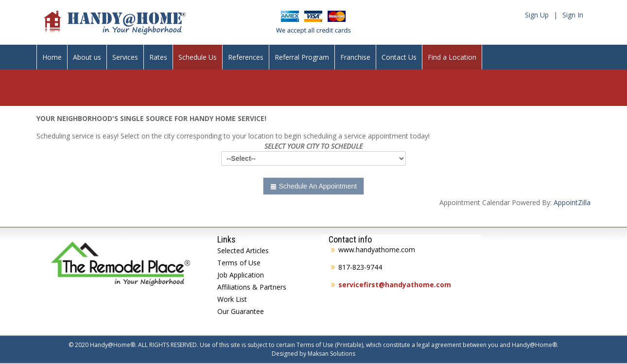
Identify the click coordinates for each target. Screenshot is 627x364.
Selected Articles (243, 251)
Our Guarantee (241, 311)
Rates (158, 57)
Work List (232, 299)
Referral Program (302, 57)
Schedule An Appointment (313, 186)
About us (87, 57)
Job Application (241, 275)
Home (52, 57)
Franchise (355, 57)
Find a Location (452, 57)
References (246, 57)
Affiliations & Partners (252, 287)
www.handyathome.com (377, 250)
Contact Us (399, 57)
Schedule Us (198, 57)
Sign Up (537, 15)
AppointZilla (572, 202)
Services (125, 57)
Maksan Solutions (331, 354)
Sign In (573, 15)
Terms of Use (239, 263)
